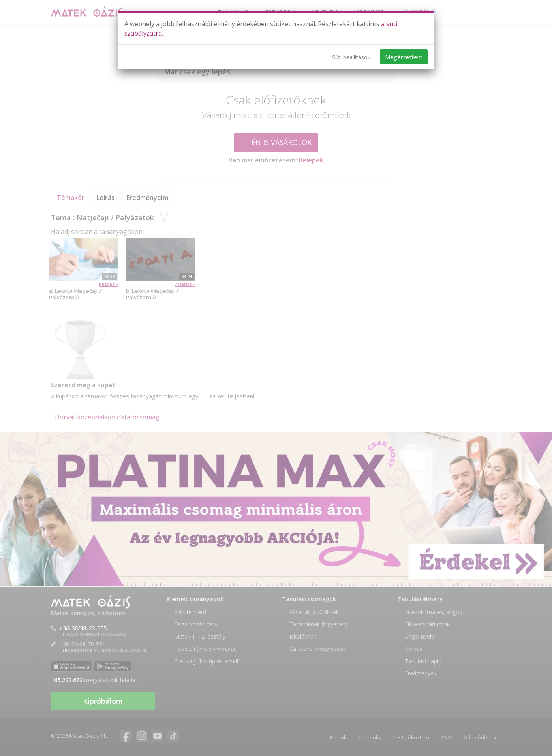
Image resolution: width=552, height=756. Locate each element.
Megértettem (404, 57)
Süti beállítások (351, 57)
